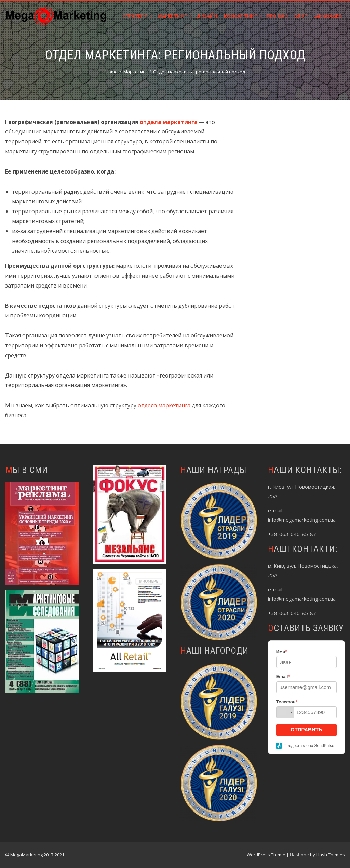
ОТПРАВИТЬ (306, 730)
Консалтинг (243, 16)
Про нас (277, 16)
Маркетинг (174, 16)
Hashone (299, 855)
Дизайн (207, 16)
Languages (327, 16)
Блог (300, 16)
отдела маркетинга (164, 405)
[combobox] (285, 712)
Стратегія (137, 16)
